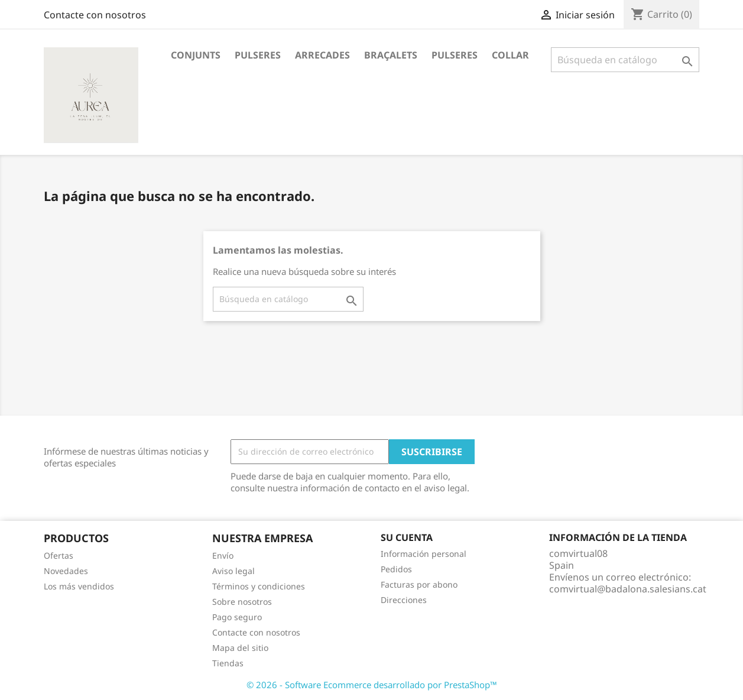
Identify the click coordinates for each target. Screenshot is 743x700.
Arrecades (322, 55)
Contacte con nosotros (95, 15)
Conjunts (196, 55)
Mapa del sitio (240, 648)
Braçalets (391, 55)
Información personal (424, 554)
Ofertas (59, 555)
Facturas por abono (419, 584)
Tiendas (228, 663)
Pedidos (396, 569)
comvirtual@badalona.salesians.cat (628, 589)
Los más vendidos (79, 586)
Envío (223, 555)
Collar (510, 55)
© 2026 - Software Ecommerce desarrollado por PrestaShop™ (372, 685)
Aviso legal (233, 571)
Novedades (66, 571)
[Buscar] (625, 60)
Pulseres (258, 55)
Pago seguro (237, 617)
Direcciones (404, 600)
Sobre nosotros (242, 602)
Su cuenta (407, 537)
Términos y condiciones (259, 586)
